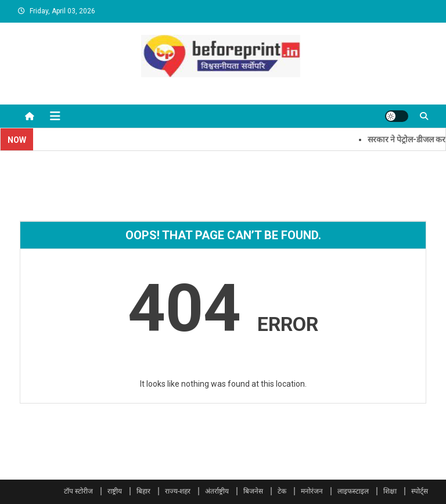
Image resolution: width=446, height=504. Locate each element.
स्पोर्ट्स (420, 491)
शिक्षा (390, 491)
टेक (282, 491)
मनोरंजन (312, 491)
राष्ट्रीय (115, 491)
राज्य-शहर (178, 491)
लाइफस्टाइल (353, 491)
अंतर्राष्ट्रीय (217, 491)
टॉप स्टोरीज (78, 491)
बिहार (143, 491)
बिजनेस (253, 491)
